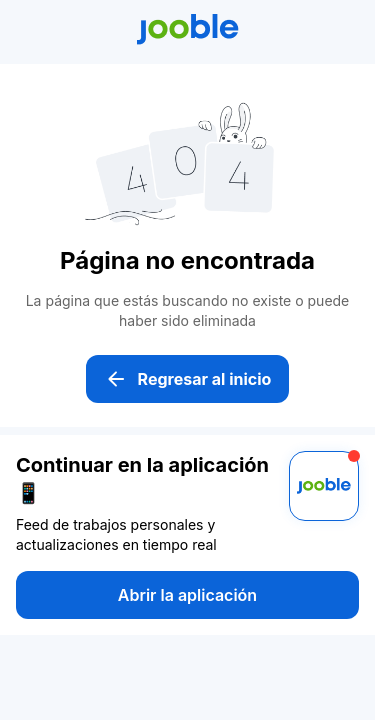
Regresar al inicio (188, 379)
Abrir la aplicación (187, 595)
